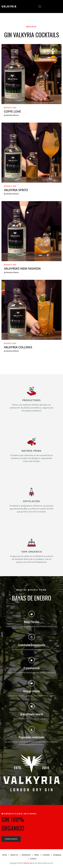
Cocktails (46, 855)
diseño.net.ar (29, 863)
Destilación (26, 855)
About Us (14, 855)
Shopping (57, 855)
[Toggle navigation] (40, 7)
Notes (36, 855)
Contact (33, 859)
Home (5, 855)
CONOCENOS (11, 839)
